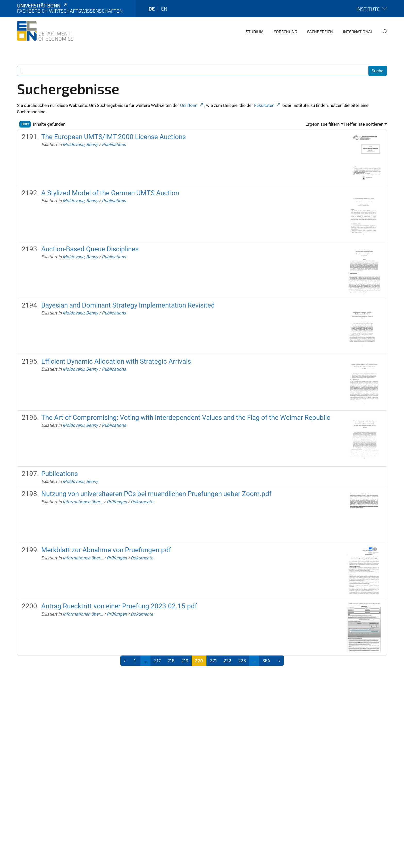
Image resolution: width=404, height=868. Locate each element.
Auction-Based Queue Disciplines (90, 249)
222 (228, 660)
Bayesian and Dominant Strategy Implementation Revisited (128, 305)
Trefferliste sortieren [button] (363, 124)
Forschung (285, 32)
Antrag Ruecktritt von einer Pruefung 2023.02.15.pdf (119, 606)
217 (157, 660)
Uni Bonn (192, 105)
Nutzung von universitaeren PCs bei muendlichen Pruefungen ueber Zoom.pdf (156, 494)
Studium (255, 32)
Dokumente (142, 502)
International (358, 32)
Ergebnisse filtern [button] (323, 124)
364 (266, 660)
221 (213, 660)
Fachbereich (320, 32)
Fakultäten (268, 105)
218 (171, 660)
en (164, 9)
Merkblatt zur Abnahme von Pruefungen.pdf (106, 550)
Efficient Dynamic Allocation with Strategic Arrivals (116, 361)
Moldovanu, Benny (80, 144)
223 (242, 660)
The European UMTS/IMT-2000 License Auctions (113, 137)
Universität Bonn (43, 6)
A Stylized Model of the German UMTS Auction (110, 193)
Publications (114, 144)
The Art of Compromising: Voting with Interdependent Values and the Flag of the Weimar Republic (186, 418)
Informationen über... (83, 502)
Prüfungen (117, 502)
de (151, 9)
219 (185, 660)
